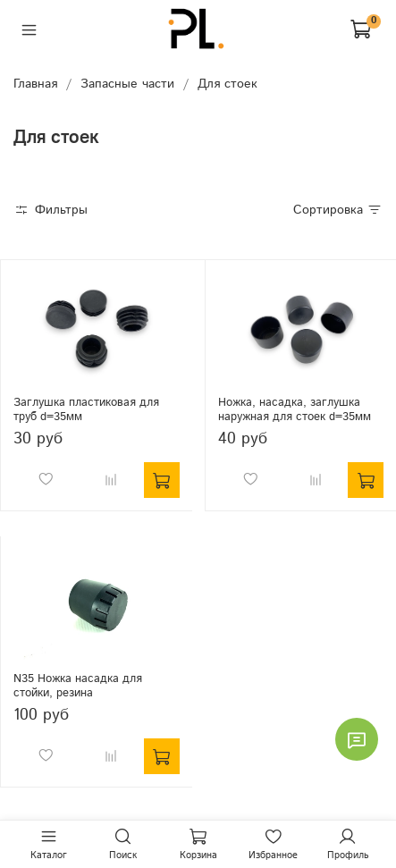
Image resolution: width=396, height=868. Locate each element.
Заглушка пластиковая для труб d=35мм (86, 409)
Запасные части (127, 84)
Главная (35, 84)
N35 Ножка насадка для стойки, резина (78, 686)
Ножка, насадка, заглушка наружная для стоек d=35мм (295, 409)
